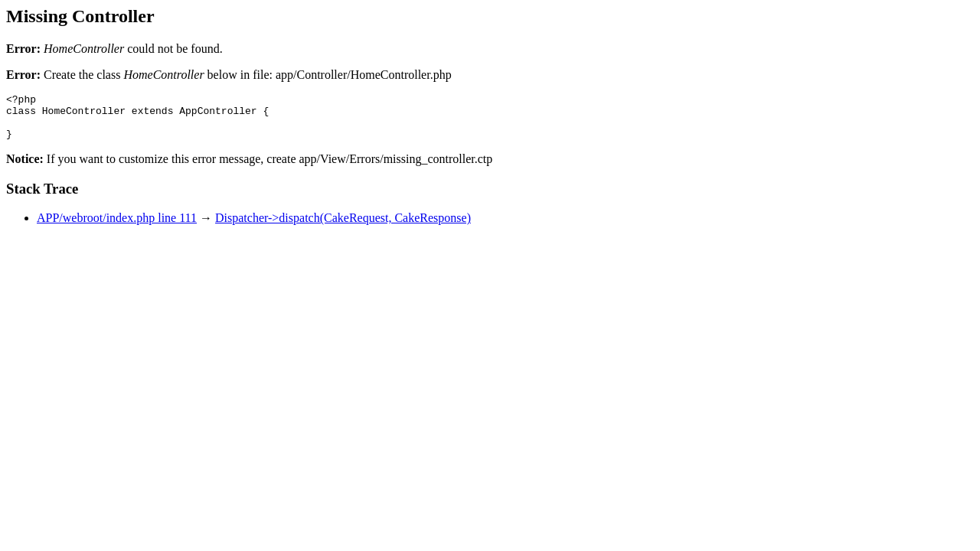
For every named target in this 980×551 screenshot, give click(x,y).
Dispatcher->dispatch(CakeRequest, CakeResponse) (343, 227)
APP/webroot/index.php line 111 (117, 227)
